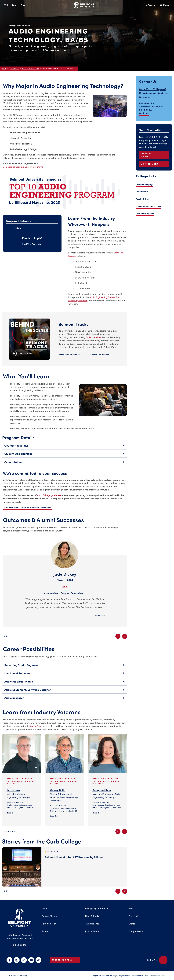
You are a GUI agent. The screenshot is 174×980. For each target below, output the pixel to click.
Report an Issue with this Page (105, 975)
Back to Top (157, 960)
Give (23, 5)
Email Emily (144, 113)
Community (134, 916)
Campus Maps (136, 931)
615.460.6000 (20, 945)
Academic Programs (145, 213)
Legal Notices (125, 975)
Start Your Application (32, 244)
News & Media (92, 916)
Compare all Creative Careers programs (23, 167)
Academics (14, 69)
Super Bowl (36, 726)
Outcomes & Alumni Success (148, 206)
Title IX (165, 975)
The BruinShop (92, 924)
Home (4, 69)
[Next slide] (125, 636)
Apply (15, 5)
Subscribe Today (65, 960)
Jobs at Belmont (93, 931)
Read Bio (11, 813)
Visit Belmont (154, 164)
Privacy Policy (137, 975)
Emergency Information (97, 908)
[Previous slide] (118, 636)
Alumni (45, 908)
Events (132, 924)
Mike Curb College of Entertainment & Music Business (154, 93)
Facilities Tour (142, 192)
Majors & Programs (31, 69)
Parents (46, 931)
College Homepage (145, 184)
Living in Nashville (154, 155)
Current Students (50, 916)
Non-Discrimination (152, 975)
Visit (6, 5)
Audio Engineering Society (102, 297)
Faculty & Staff (143, 199)
